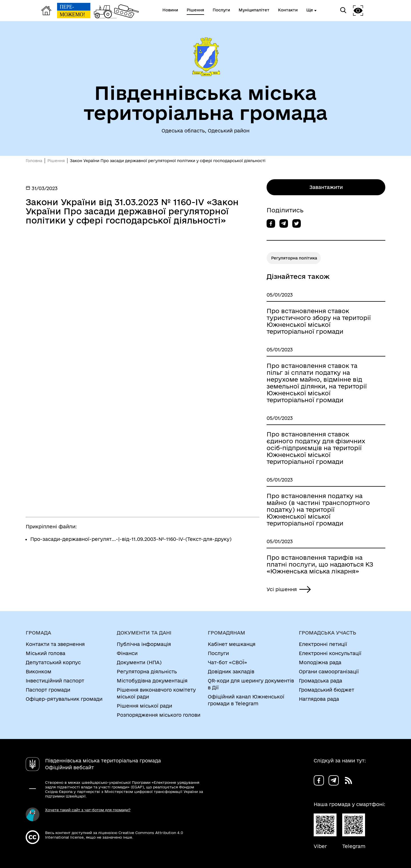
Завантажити (326, 187)
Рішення (56, 161)
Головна (34, 161)
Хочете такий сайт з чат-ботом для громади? (88, 810)
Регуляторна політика (294, 258)
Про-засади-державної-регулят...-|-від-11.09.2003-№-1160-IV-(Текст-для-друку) (131, 539)
